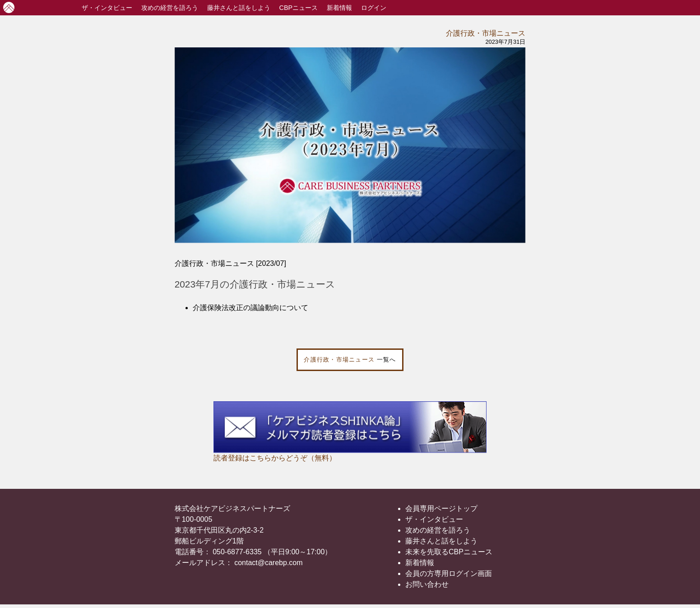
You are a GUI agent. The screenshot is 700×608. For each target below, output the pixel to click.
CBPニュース (299, 8)
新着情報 (339, 8)
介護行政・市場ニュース (486, 33)
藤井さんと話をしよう (239, 8)
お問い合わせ (427, 584)
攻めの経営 (170, 8)
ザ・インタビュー (434, 519)
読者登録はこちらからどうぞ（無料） (275, 458)
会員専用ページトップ (441, 508)
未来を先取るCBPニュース (449, 552)
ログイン (374, 8)
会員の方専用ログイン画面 (449, 573)
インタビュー (107, 8)
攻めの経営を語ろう (438, 530)
